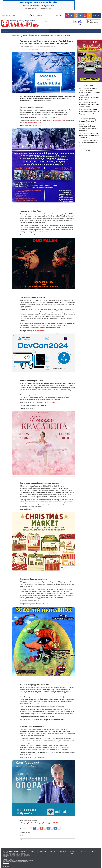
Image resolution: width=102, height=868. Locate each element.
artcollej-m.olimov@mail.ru (34, 122)
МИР (45, 31)
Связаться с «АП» (73, 853)
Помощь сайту (93, 852)
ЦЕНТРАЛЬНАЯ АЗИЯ (32, 31)
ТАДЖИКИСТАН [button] (17, 31)
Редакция (43, 852)
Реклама (53, 852)
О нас (32, 852)
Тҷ (59, 15)
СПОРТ (66, 31)
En (62, 15)
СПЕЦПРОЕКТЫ (90, 31)
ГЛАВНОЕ (5, 31)
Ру (57, 15)
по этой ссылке (40, 331)
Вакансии (83, 852)
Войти (96, 15)
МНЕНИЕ (77, 31)
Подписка (63, 852)
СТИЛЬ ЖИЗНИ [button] (55, 31)
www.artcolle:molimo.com (56, 120)
